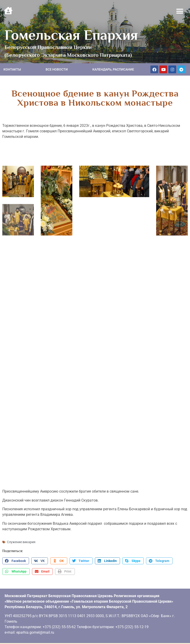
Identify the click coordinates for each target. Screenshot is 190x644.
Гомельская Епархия (71, 35)
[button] (180, 11)
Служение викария (21, 539)
